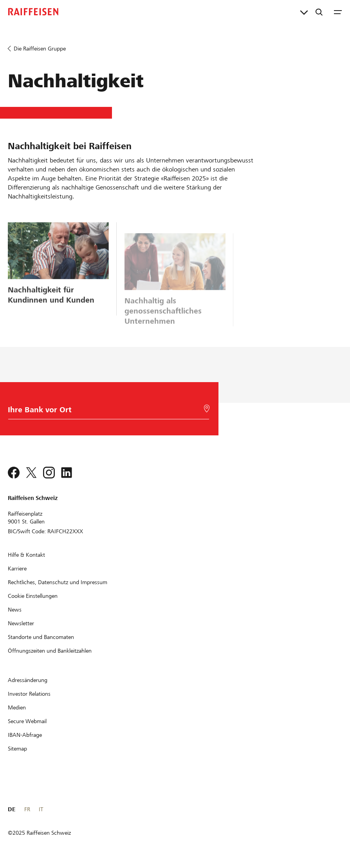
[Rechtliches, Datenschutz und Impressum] (58, 582)
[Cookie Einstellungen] (33, 596)
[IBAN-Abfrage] (25, 735)
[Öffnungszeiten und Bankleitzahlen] (50, 651)
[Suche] (319, 12)
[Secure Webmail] (27, 721)
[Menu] (338, 12)
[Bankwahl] (107, 412)
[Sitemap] (17, 749)
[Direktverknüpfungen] (304, 12)
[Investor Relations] (29, 694)
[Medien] (17, 707)
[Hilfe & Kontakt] (26, 555)
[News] (15, 610)
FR (27, 809)
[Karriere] (17, 568)
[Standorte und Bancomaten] (41, 637)
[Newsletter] (21, 623)
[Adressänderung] (28, 680)
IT (41, 809)
